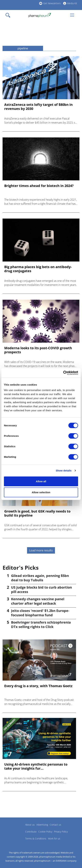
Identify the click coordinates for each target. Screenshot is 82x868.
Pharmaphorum (12, 830)
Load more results (41, 550)
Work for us (54, 839)
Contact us (55, 825)
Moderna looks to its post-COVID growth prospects (38, 350)
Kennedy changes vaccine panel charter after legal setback (38, 601)
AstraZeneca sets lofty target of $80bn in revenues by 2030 (38, 107)
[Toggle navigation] (9, 15)
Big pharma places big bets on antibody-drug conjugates (38, 269)
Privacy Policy (61, 832)
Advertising (42, 825)
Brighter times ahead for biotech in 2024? (39, 186)
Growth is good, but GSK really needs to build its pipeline (37, 513)
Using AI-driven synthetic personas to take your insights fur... (36, 766)
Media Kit (72, 3)
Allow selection (41, 492)
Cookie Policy (45, 832)
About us (30, 825)
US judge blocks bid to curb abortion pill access (42, 590)
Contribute (31, 832)
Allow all (41, 481)
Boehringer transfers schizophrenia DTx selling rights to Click (41, 625)
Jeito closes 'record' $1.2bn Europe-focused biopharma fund (40, 613)
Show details (64, 471)
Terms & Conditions (36, 839)
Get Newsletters (52, 3)
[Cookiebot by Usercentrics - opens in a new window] (63, 373)
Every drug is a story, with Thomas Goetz (38, 686)
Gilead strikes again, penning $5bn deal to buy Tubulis (40, 578)
